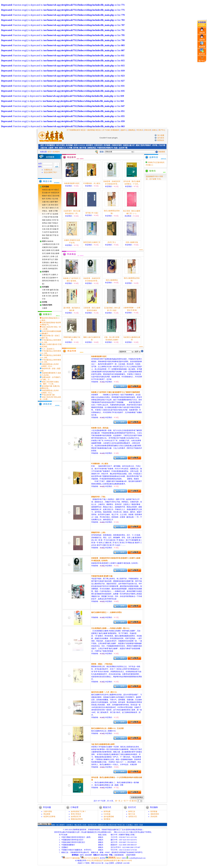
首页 (42, 145)
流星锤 (48, 220)
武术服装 (107, 145)
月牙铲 (54, 220)
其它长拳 (53, 265)
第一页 (118, 801)
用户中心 (162, 130)
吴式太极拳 (46, 253)
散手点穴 (51, 259)
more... (142, 250)
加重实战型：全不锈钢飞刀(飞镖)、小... (50, 378)
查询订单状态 (76, 814)
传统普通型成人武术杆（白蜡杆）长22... (49, 392)
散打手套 (83, 148)
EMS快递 (107, 814)
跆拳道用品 (92, 148)
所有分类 (148, 130)
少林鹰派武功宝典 (49, 244)
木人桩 (47, 226)
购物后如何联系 (77, 819)
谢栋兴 (113, 858)
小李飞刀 (49, 214)
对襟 (48, 290)
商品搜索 (47, 814)
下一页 (129, 801)
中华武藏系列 (50, 145)
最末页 (134, 801)
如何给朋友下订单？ (78, 811)
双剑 (56, 205)
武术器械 (69, 145)
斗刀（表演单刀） (49, 349)
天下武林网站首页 (73, 130)
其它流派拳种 (51, 278)
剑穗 (49, 223)
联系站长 (161, 140)
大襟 (44, 290)
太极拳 (53, 275)
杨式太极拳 (46, 250)
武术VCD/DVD (79, 145)
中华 (44, 299)
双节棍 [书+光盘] (92, 213)
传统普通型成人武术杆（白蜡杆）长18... (49, 365)
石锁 (48, 229)
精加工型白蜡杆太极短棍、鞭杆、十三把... (49, 383)
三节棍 (45, 217)
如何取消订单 (76, 817)
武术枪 (155, 145)
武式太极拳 (55, 250)
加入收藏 (161, 135)
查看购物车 (115, 130)
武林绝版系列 (53, 269)
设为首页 (161, 138)
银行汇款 (132, 814)
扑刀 (44, 214)
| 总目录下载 (123, 148)
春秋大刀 (62, 148)
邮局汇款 (132, 811)
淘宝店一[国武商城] (88, 130)
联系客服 (154, 811)
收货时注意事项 (49, 817)
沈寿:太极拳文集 (132, 242)
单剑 (56, 148)
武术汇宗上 (112, 242)
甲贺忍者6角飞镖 (48, 395)
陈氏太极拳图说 (112, 280)
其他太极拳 (55, 253)
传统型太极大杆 (129, 145)
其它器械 (53, 229)
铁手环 (47, 232)
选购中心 (124, 130)
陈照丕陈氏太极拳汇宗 (92, 242)
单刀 (44, 208)
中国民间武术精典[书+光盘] (107, 148)
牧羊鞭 (56, 217)
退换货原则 (155, 814)
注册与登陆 (48, 811)
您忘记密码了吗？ (51, 172)
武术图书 (89, 145)
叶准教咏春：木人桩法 (92, 183)
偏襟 (51, 290)
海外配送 (107, 819)
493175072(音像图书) (90, 858)
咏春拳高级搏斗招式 (72, 183)
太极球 (51, 148)
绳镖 (44, 220)
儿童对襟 (55, 296)
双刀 (48, 208)
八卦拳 (52, 256)
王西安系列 (98, 145)
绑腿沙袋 (53, 226)
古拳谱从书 (46, 275)
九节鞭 (70, 148)
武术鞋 (45, 302)
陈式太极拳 (53, 247)
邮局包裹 (107, 811)
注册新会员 (48, 170)
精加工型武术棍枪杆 (143, 145)
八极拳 (52, 263)
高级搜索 (162, 152)
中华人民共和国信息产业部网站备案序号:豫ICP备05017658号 (109, 861)
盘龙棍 (56, 214)
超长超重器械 (109, 817)
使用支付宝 (133, 817)
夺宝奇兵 (140, 130)
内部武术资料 (117, 145)
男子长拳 (51, 293)
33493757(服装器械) (71, 858)
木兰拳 (48, 296)
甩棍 (48, 235)
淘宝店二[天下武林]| (103, 130)
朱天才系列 (60, 145)
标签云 (155, 130)
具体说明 (154, 817)
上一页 (123, 801)
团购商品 (132, 130)
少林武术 (45, 256)
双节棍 (76, 148)
